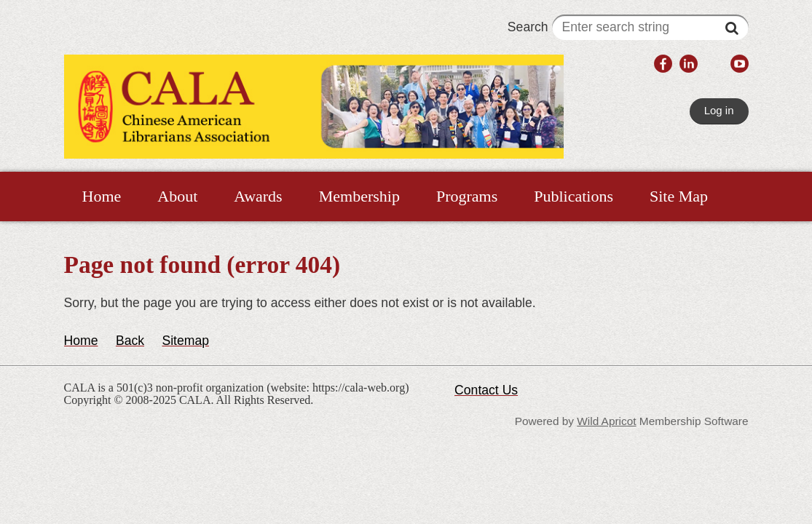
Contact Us (486, 390)
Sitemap (185, 341)
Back (130, 341)
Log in (719, 110)
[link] (663, 65)
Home (81, 341)
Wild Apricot (606, 421)
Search (628, 27)
